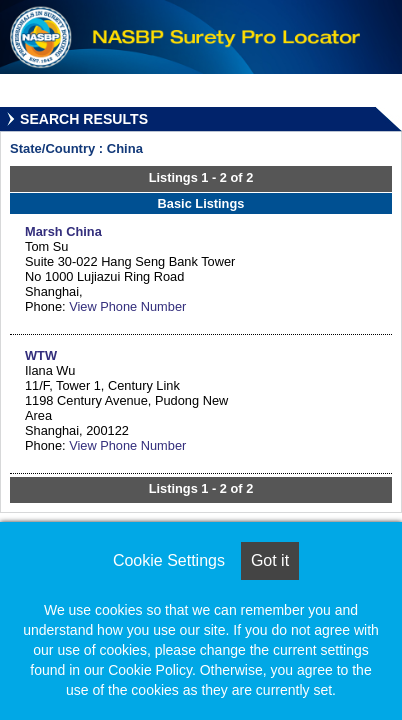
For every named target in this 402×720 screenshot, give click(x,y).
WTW (41, 355)
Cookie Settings (169, 560)
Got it (270, 560)
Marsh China (63, 231)
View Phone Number (127, 306)
